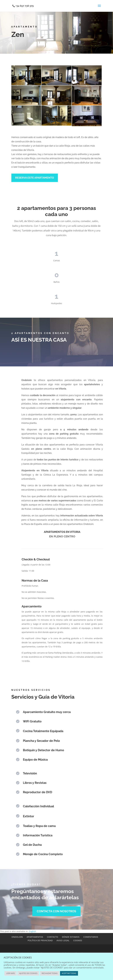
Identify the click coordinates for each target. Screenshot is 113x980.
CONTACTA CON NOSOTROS (56, 911)
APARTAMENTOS (35, 937)
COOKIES (78, 940)
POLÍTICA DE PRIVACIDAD (40, 940)
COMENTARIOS (91, 937)
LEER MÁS (11, 973)
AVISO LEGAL (63, 940)
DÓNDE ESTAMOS (71, 937)
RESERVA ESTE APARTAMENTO (35, 178)
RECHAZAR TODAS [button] (50, 973)
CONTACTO (53, 937)
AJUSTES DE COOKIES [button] (28, 973)
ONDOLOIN (17, 937)
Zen (18, 34)
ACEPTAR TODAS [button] (69, 973)
